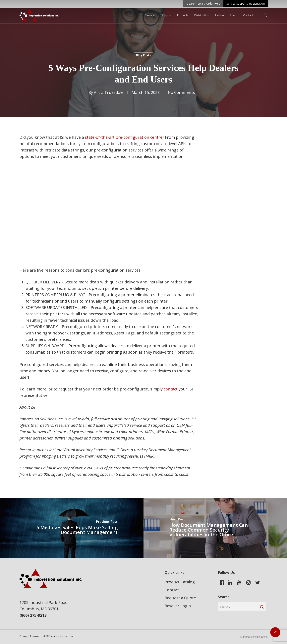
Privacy (24, 636)
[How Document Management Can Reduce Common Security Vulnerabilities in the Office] (215, 528)
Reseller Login (178, 606)
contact (171, 389)
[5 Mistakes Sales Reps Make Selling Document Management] (72, 528)
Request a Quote (180, 598)
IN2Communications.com (58, 636)
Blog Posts (143, 55)
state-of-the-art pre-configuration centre (124, 137)
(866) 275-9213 (33, 615)
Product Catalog (180, 582)
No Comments (181, 92)
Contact (172, 590)
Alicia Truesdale (109, 92)
